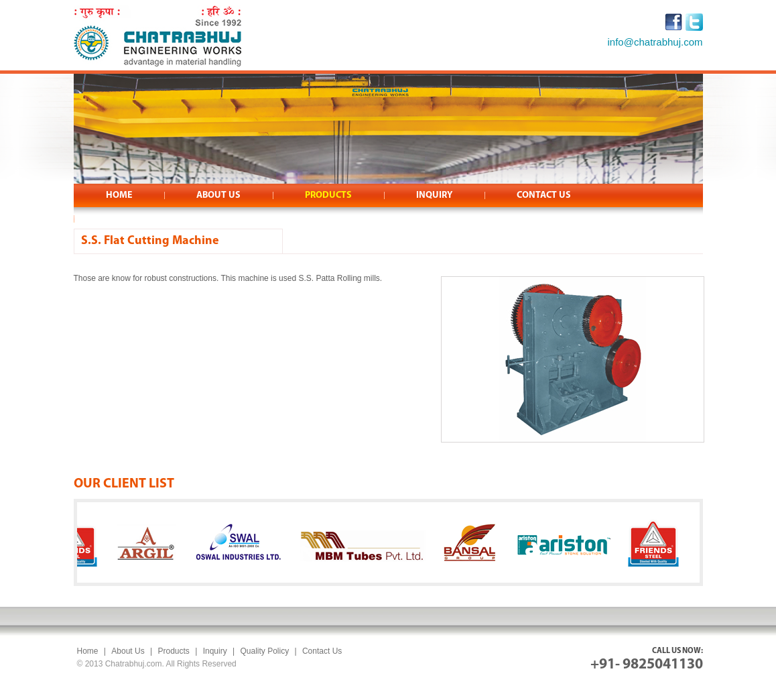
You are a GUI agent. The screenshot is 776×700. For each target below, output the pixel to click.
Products (173, 651)
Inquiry (215, 651)
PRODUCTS (328, 195)
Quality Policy (264, 651)
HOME (119, 195)
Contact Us (322, 651)
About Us (128, 651)
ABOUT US (218, 195)
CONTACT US (544, 195)
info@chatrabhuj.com (655, 42)
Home (88, 651)
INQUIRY (434, 195)
